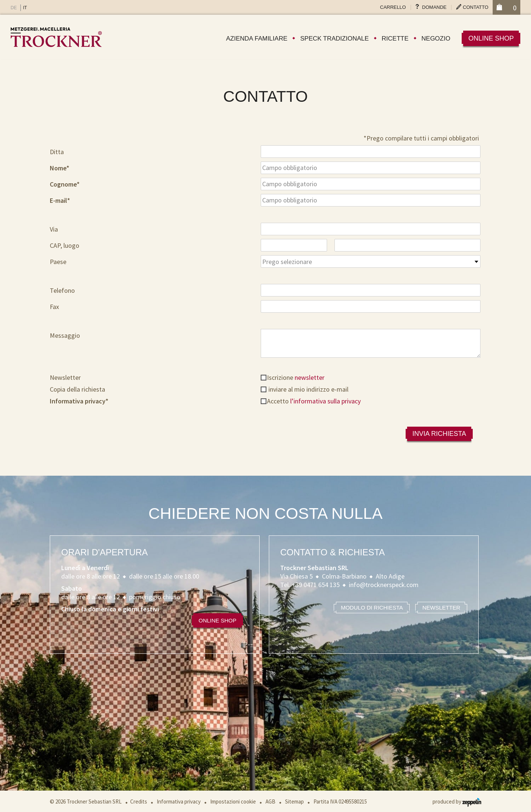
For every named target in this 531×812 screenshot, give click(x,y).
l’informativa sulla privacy (325, 401)
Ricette (395, 39)
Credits (139, 801)
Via (54, 229)
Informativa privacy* (79, 401)
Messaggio (65, 335)
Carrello (393, 7)
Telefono (62, 290)
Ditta (57, 152)
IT (25, 8)
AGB (270, 801)
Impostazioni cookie (233, 801)
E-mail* (60, 200)
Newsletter (65, 377)
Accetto (314, 401)
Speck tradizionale (334, 39)
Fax (54, 307)
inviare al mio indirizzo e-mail (308, 389)
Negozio (436, 39)
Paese (58, 262)
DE (14, 8)
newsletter (310, 377)
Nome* (60, 168)
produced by (457, 801)
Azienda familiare (257, 39)
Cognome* (65, 184)
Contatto (476, 7)
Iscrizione (296, 377)
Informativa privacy (179, 801)
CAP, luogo (65, 245)
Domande (434, 7)
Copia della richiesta (77, 389)
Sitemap (294, 801)
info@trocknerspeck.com (384, 585)
